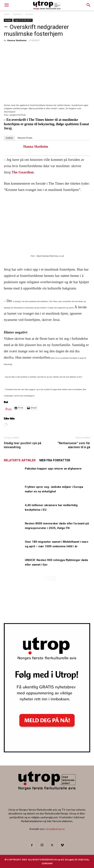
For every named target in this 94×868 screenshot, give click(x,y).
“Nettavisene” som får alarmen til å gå (74, 445)
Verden (29, 14)
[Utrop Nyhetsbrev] (47, 751)
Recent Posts (25, 138)
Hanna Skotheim (17, 40)
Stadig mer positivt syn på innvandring (23, 445)
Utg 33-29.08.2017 (23, 20)
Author (9, 138)
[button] (89, 5)
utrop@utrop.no (55, 829)
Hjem (7, 14)
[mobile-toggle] (6, 5)
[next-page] (53, 578)
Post (9, 408)
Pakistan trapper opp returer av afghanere (53, 469)
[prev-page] (47, 578)
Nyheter (17, 14)
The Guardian (23, 172)
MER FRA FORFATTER (55, 460)
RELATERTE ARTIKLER (20, 460)
